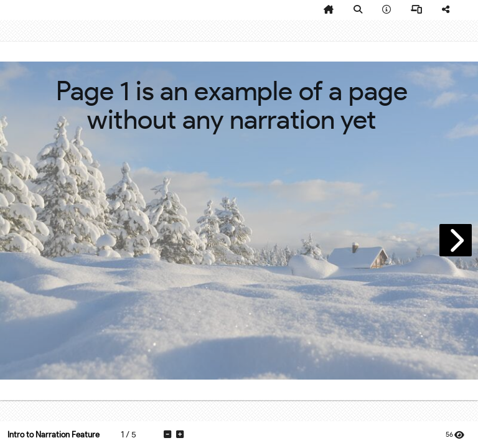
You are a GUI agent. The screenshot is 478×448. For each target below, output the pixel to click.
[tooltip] (329, 10)
